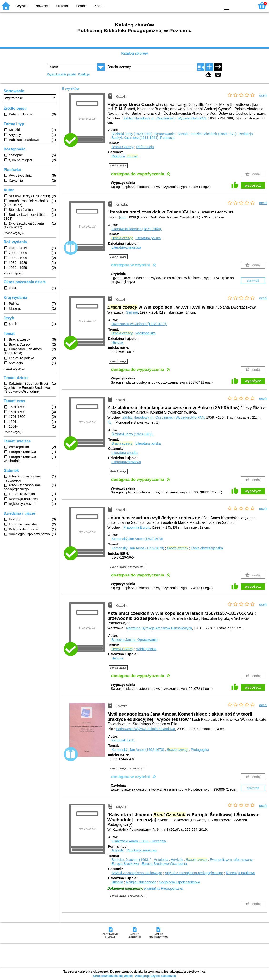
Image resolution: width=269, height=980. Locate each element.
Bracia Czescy (122, 147)
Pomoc (81, 6)
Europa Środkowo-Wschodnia (164, 864)
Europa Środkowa (125, 864)
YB (206, 5)
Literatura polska (148, 238)
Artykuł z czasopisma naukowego (137, 873)
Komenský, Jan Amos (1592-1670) (138, 548)
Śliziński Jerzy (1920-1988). (144, 134)
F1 (235, 5)
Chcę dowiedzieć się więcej (113, 976)
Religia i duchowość (141, 882)
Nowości (42, 6)
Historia (62, 6)
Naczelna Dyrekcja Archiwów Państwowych (159, 628)
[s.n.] (123, 217)
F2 (246, 5)
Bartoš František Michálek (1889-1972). (216, 134)
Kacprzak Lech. (123, 740)
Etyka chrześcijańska (207, 548)
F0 (227, 5)
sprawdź (253, 280)
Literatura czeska (125, 453)
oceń (263, 95)
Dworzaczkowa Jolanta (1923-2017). (139, 324)
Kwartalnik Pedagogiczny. (164, 888)
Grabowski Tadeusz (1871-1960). (137, 229)
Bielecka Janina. (134, 640)
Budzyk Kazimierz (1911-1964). (143, 138)
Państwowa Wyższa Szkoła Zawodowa (146, 729)
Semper (132, 312)
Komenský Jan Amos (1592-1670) (137, 539)
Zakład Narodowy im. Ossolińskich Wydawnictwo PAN (163, 417)
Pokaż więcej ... (14, 233)
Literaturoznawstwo (126, 247)
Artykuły (117, 850)
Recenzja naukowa (240, 873)
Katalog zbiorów (134, 53)
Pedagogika (200, 750)
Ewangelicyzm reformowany (231, 860)
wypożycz (253, 185)
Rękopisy (125, 156)
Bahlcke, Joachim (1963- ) (131, 860)
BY (216, 5)
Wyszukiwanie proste (61, 74)
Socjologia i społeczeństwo (179, 882)
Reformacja (145, 147)
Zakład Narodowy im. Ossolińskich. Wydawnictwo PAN (165, 118)
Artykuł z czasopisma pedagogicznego (194, 873)
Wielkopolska (146, 333)
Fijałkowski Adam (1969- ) (139, 841)
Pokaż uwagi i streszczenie (127, 567)
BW (196, 5)
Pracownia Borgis (137, 527)
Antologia (161, 860)
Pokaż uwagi (118, 166)
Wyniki (22, 6)
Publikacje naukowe (142, 850)
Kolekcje (84, 74)
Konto (99, 6)
